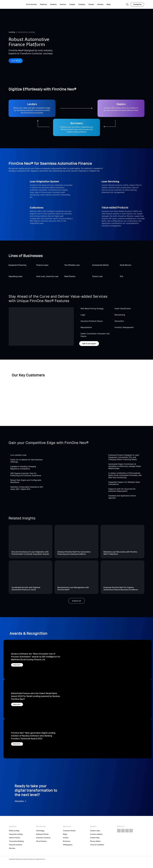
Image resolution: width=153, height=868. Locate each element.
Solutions (53, 4)
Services (12, 848)
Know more (19, 665)
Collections (37, 208)
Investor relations (96, 834)
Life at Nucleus (41, 841)
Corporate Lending (16, 834)
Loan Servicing (110, 182)
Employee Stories (42, 834)
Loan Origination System (44, 182)
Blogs (65, 834)
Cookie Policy (95, 838)
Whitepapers (68, 845)
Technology (40, 831)
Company (82, 4)
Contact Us (137, 4)
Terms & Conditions (97, 845)
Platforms (43, 4)
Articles (66, 838)
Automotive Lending (26, 32)
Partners (100, 4)
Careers (91, 4)
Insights (72, 4)
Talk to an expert (89, 344)
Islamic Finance (15, 838)
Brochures (67, 841)
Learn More (16, 61)
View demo (21, 801)
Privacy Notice (95, 841)
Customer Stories (69, 831)
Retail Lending (14, 831)
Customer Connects (43, 838)
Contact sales (95, 831)
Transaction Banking (16, 841)
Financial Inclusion (16, 845)
